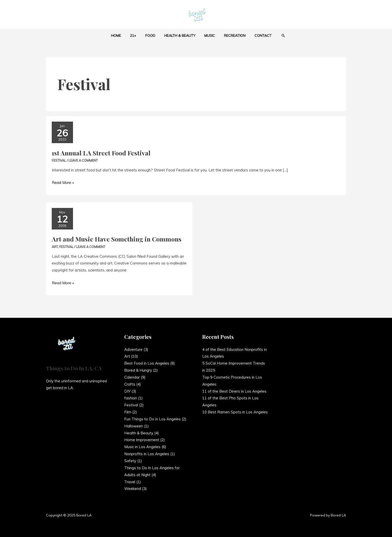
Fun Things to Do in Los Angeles (152, 419)
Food (152, 36)
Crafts (130, 384)
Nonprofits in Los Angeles (147, 454)
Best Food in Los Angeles (147, 363)
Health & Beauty (180, 36)
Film (128, 412)
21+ (137, 36)
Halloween (134, 426)
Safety (130, 461)
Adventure (133, 349)
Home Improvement (142, 440)
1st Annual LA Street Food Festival (101, 153)
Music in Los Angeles (142, 447)
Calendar (132, 377)
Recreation (231, 36)
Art (55, 247)
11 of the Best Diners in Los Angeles (234, 391)
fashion (131, 398)
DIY (127, 391)
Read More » (63, 182)
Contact (257, 36)
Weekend (133, 489)
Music (208, 36)
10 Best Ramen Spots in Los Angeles (235, 412)
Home (122, 36)
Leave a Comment (83, 160)
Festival (59, 160)
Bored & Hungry (138, 370)
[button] (276, 36)
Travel (130, 482)
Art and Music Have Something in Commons (117, 239)
